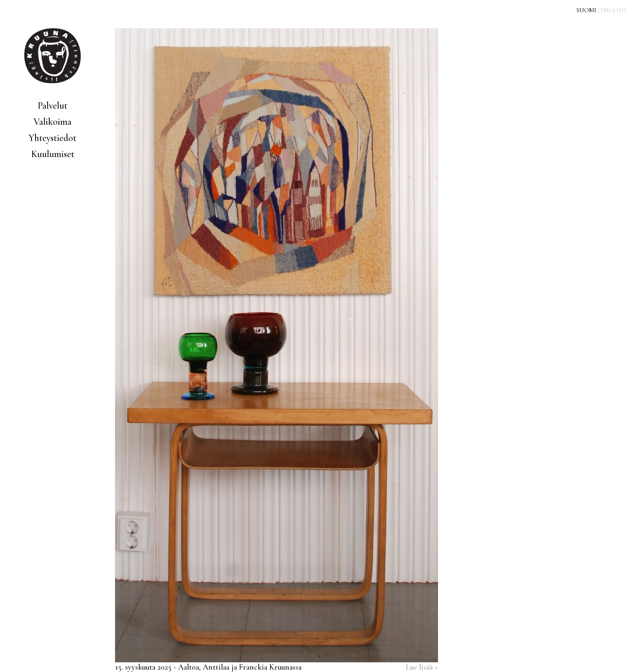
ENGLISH (613, 10)
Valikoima (52, 122)
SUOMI (586, 10)
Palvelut (52, 106)
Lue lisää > (422, 667)
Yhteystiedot (52, 138)
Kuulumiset (53, 154)
